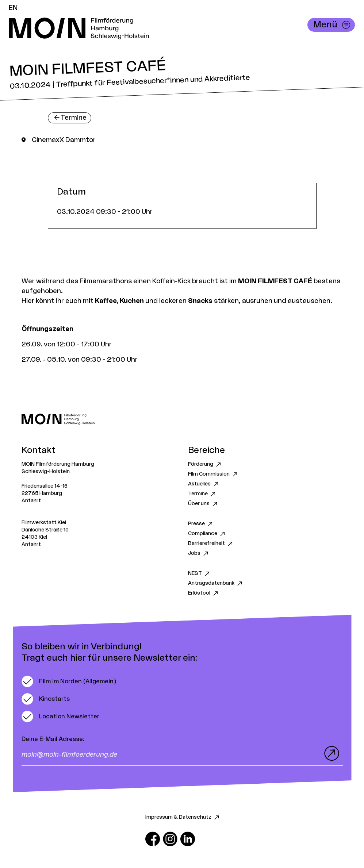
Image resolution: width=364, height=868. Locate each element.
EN (13, 8)
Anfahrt (31, 501)
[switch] (69, 681)
